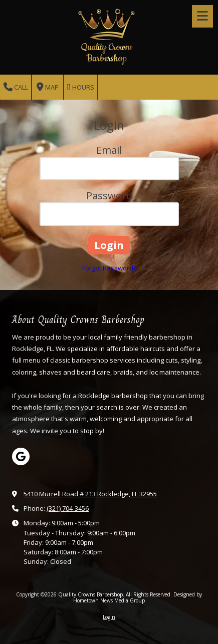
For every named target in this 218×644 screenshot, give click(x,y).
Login (109, 617)
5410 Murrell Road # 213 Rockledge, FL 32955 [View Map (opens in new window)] (90, 494)
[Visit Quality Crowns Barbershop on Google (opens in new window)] (21, 456)
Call (16, 87)
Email (109, 150)
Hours (81, 87)
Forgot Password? (109, 268)
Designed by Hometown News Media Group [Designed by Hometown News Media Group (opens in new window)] (138, 597)
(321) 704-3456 (68, 508)
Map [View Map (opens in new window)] (48, 87)
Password (109, 196)
